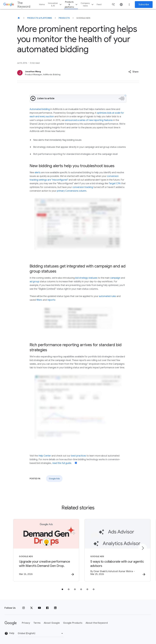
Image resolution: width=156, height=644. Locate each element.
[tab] (62, 589)
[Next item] (143, 548)
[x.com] (31, 608)
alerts (38, 173)
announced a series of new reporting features (89, 120)
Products (64, 18)
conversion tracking (83, 187)
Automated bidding (40, 109)
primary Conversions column (72, 191)
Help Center (45, 456)
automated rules (107, 296)
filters (39, 300)
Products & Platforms (40, 18)
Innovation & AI (55, 4)
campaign (115, 278)
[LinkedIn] (55, 608)
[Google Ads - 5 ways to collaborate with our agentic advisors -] (115, 550)
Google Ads (54, 479)
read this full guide (62, 463)
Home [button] (42, 4)
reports (51, 300)
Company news (87, 4)
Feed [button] (99, 4)
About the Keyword (97, 623)
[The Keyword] (19, 18)
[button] (133, 72)
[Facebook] (47, 608)
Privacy (26, 623)
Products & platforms (71, 4)
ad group (34, 282)
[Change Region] (41, 633)
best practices (79, 456)
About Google (52, 623)
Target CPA (115, 184)
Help (9, 634)
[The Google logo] (11, 623)
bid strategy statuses (86, 278)
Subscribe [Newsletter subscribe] (144, 5)
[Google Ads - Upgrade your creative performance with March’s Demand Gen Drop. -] (41, 550)
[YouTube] (39, 608)
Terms (37, 623)
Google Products (73, 623)
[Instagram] (24, 608)
